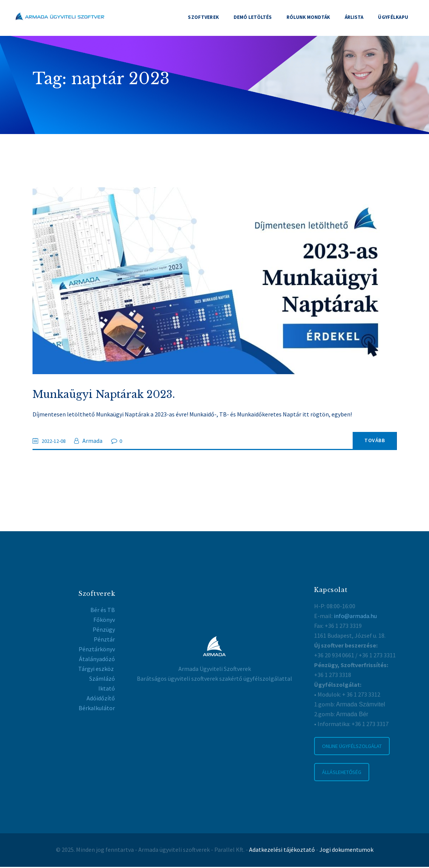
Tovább (366, 442)
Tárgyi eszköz (97, 670)
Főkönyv (104, 621)
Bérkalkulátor (97, 709)
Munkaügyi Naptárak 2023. (106, 395)
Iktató (107, 690)
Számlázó (102, 680)
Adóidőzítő (101, 700)
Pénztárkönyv (97, 651)
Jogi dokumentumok (346, 851)
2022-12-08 (56, 442)
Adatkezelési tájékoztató (282, 851)
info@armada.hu (355, 617)
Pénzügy (104, 631)
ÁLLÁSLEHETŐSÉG (342, 774)
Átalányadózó (97, 660)
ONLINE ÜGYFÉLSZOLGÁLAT (352, 747)
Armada (97, 442)
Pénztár (104, 641)
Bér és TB (103, 611)
